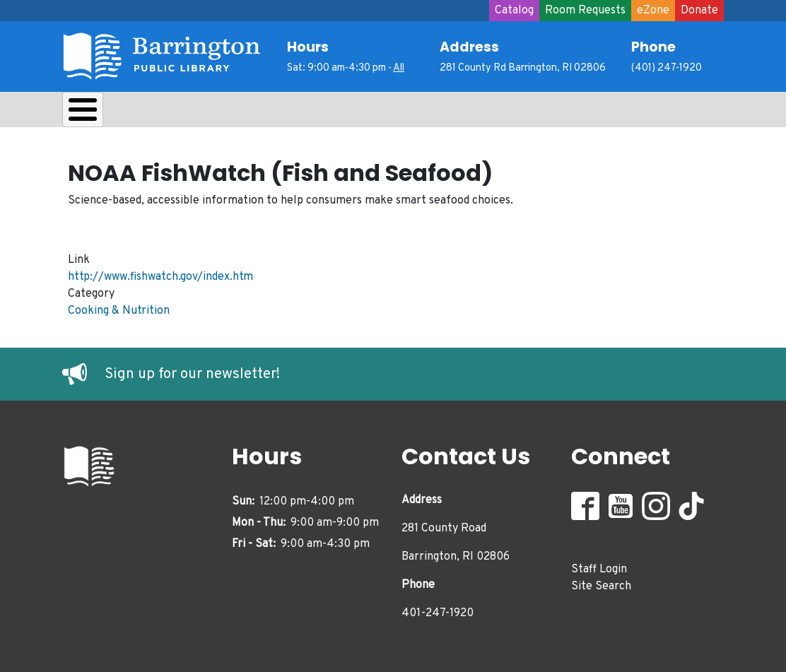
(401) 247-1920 (667, 68)
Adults (451, 113)
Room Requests (585, 11)
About (98, 113)
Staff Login (599, 566)
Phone (653, 47)
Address (469, 47)
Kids (314, 113)
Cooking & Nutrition (119, 307)
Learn (248, 113)
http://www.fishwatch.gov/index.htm (160, 273)
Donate (699, 11)
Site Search (601, 583)
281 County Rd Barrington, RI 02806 (523, 68)
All (399, 68)
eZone (653, 11)
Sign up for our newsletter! (192, 371)
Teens (379, 113)
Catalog (514, 11)
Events (526, 113)
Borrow (174, 113)
